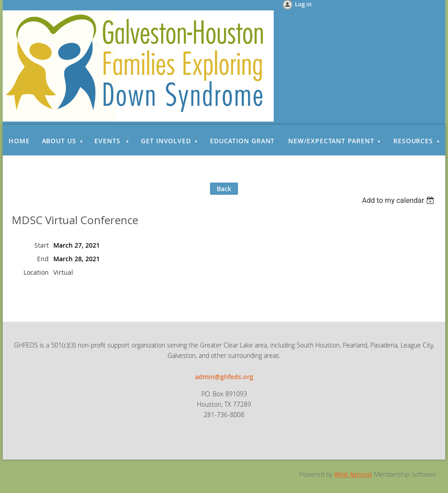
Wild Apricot (353, 474)
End (43, 259)
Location (36, 272)
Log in (303, 4)
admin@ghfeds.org (224, 377)
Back (224, 189)
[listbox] (399, 200)
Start (42, 245)
